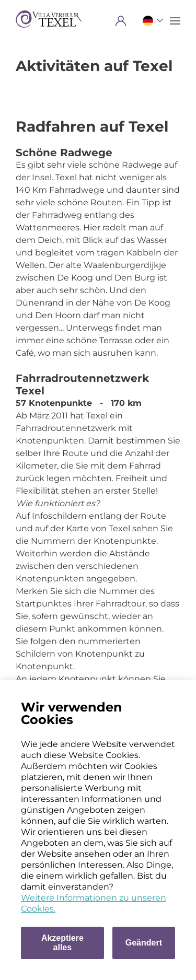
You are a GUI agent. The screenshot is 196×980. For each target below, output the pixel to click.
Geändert (144, 943)
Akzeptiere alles (62, 943)
